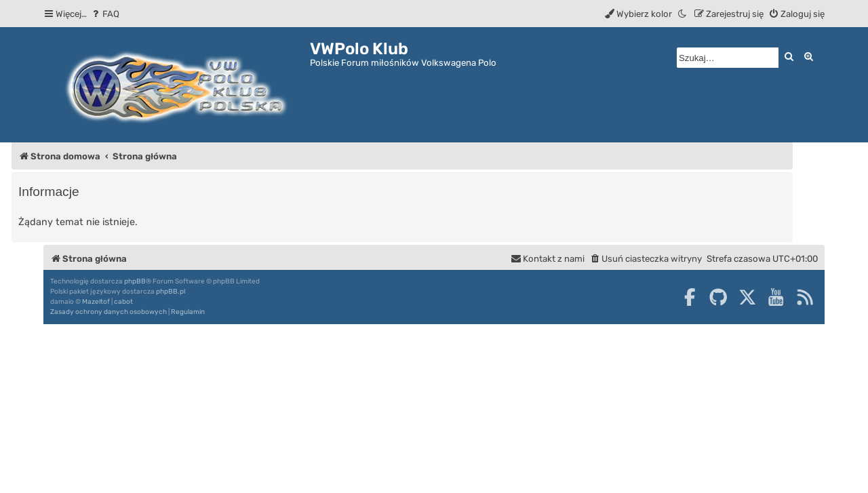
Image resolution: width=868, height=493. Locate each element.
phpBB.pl (171, 292)
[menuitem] (105, 14)
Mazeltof (96, 302)
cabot (123, 302)
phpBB (135, 281)
